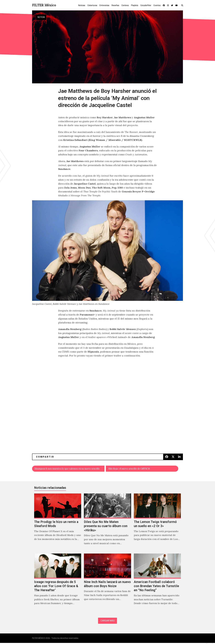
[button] (183, 5)
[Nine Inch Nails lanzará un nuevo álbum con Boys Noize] (107, 583)
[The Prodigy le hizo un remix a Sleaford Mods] (58, 523)
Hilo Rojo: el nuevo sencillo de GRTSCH (132, 469)
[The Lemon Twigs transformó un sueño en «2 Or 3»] (157, 523)
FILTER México (44, 5)
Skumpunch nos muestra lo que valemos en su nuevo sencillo (70, 469)
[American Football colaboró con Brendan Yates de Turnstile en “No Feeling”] (157, 583)
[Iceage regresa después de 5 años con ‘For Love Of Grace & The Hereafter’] (58, 583)
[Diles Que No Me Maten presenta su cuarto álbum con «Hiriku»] (107, 523)
